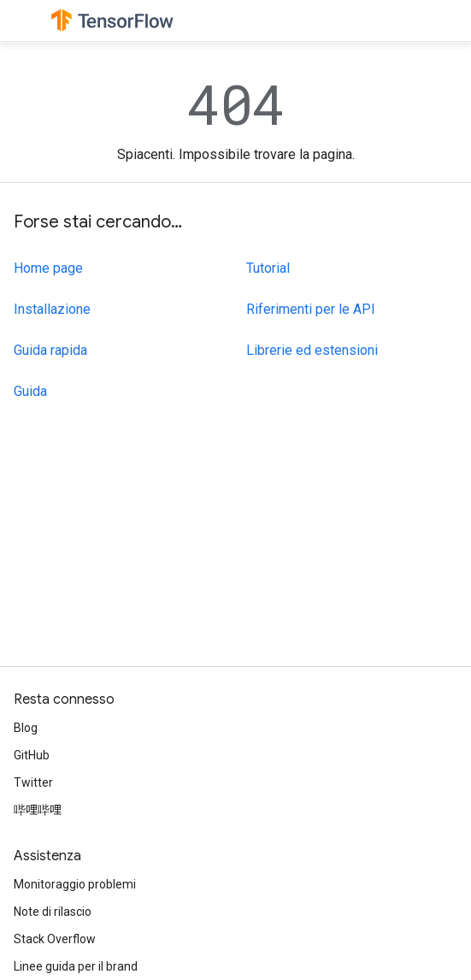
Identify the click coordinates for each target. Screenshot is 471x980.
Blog (26, 728)
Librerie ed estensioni (312, 350)
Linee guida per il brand (76, 966)
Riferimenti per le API (311, 309)
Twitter (33, 782)
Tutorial (268, 268)
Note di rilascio (53, 912)
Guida (30, 391)
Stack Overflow (55, 939)
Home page (48, 268)
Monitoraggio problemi (75, 884)
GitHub (32, 755)
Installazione (52, 309)
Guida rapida (50, 350)
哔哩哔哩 (38, 810)
